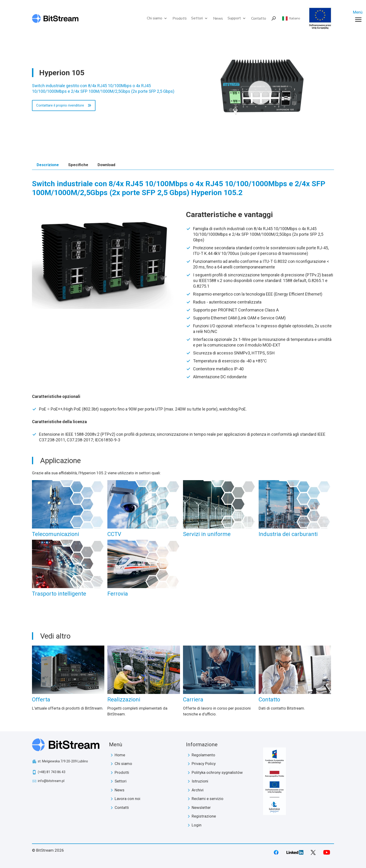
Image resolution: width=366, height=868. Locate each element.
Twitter (313, 852)
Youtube (327, 852)
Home (120, 755)
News (218, 18)
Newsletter (201, 807)
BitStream (68, 745)
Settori (200, 18)
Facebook (276, 852)
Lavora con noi (127, 799)
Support (237, 18)
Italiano (295, 18)
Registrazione (204, 816)
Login (197, 825)
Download (106, 165)
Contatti (122, 807)
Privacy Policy (204, 764)
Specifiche (78, 165)
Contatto (259, 18)
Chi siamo (157, 18)
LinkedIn (295, 852)
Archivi (198, 790)
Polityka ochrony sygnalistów (217, 772)
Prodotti (179, 18)
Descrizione (48, 165)
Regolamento (203, 755)
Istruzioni (200, 781)
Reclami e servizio (208, 799)
